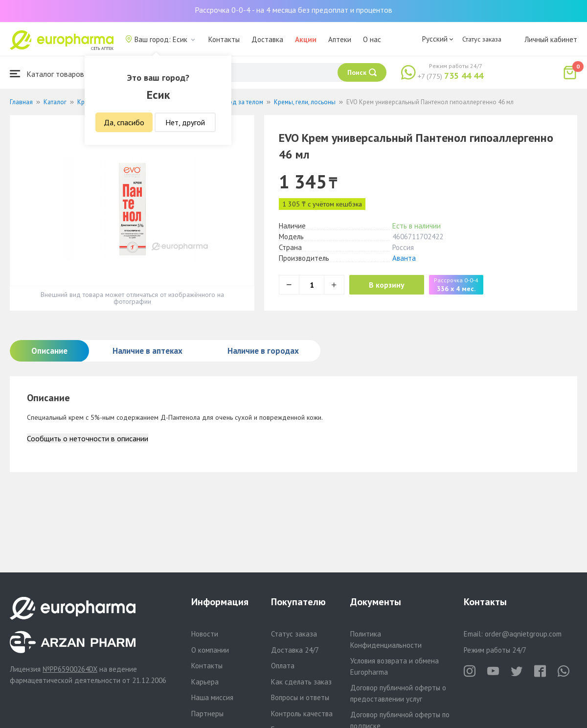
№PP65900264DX (70, 669)
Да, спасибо (124, 122)
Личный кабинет (551, 39)
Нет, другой (185, 122)
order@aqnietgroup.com (523, 634)
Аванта (404, 258)
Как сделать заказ (301, 682)
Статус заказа (482, 39)
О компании (210, 650)
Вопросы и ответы (300, 697)
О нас (372, 39)
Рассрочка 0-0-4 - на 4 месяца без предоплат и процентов (293, 10)
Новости (205, 634)
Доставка (267, 39)
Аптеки (340, 39)
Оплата (283, 666)
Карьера (205, 682)
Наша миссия (212, 697)
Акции (306, 39)
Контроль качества (302, 714)
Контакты (224, 39)
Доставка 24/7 (295, 650)
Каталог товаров (47, 74)
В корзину (387, 285)
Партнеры (207, 714)
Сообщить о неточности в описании (88, 438)
